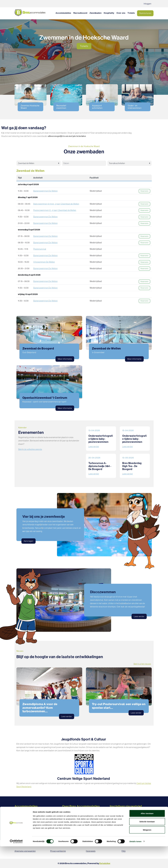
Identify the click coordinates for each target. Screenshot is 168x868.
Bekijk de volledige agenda (30, 449)
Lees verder (94, 447)
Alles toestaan (147, 835)
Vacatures (67, 814)
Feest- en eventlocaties (25, 824)
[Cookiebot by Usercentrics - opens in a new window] (16, 863)
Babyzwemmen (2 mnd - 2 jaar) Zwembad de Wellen (56, 204)
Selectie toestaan (147, 843)
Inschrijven (132, 817)
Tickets (131, 13)
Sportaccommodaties (24, 817)
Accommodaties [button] (63, 13)
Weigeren (147, 851)
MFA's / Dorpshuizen (24, 821)
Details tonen (135, 863)
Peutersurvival (40, 249)
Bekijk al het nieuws (142, 664)
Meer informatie (65, 359)
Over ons (66, 811)
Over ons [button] (121, 13)
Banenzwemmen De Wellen (45, 191)
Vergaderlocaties (22, 827)
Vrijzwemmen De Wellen (44, 262)
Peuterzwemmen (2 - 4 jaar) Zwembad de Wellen (55, 210)
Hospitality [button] (109, 13)
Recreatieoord (80, 13)
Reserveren (144, 191)
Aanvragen (29, 541)
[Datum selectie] (83, 163)
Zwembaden (96, 13)
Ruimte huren (145, 13)
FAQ (64, 817)
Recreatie (19, 811)
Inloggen (147, 4)
